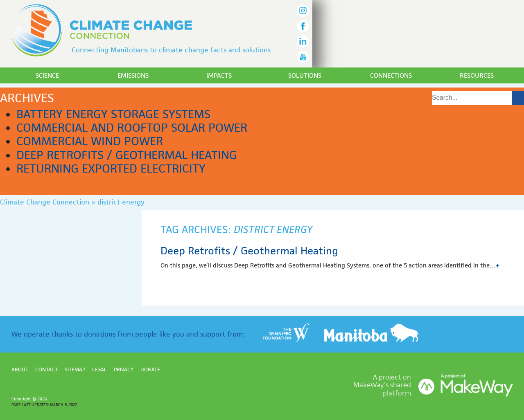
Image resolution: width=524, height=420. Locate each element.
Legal (99, 369)
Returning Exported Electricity (111, 168)
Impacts (219, 75)
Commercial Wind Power (90, 141)
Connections (391, 75)
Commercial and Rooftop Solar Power (132, 128)
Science (47, 75)
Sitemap (75, 369)
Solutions (305, 75)
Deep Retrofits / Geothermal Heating (127, 155)
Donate (150, 369)
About (20, 369)
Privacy (124, 369)
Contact (46, 369)
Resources (477, 75)
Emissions (133, 75)
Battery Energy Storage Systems (113, 114)
